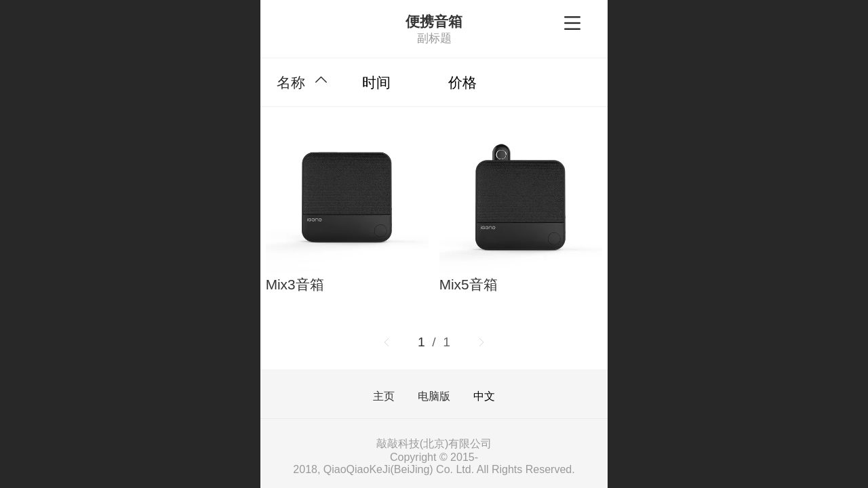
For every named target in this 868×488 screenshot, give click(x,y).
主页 (384, 396)
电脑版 (434, 396)
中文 (484, 396)
